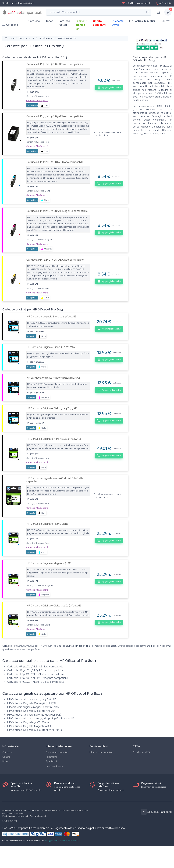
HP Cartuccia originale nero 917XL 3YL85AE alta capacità (55, 480)
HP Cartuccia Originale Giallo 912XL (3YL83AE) (54, 606)
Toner (49, 21)
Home (10, 38)
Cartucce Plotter (64, 23)
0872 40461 (164, 3)
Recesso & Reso (54, 766)
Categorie (10, 25)
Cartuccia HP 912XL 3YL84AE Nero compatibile (55, 64)
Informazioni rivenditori (101, 752)
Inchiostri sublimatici (142, 21)
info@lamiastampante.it (136, 3)
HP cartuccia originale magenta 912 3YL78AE (53, 378)
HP (33, 38)
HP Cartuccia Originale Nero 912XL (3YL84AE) (54, 439)
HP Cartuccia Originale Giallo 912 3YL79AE (52, 408)
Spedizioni (51, 761)
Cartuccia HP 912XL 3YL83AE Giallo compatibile (55, 260)
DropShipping (10, 821)
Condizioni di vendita (57, 752)
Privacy (6, 761)
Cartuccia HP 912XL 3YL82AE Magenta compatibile (57, 211)
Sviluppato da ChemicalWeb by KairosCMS (62, 841)
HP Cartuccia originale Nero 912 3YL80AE (51, 317)
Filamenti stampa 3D (81, 25)
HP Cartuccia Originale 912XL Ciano (47, 524)
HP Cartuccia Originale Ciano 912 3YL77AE (51, 347)
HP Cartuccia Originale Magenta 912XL (49, 563)
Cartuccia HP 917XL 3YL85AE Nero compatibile (55, 116)
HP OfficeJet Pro (46, 38)
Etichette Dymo (118, 23)
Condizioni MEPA (142, 752)
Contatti (166, 21)
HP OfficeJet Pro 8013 (68, 38)
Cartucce (34, 21)
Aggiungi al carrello (109, 87)
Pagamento (52, 757)
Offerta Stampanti (99, 23)
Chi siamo (7, 752)
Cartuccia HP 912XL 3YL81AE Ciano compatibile (55, 162)
